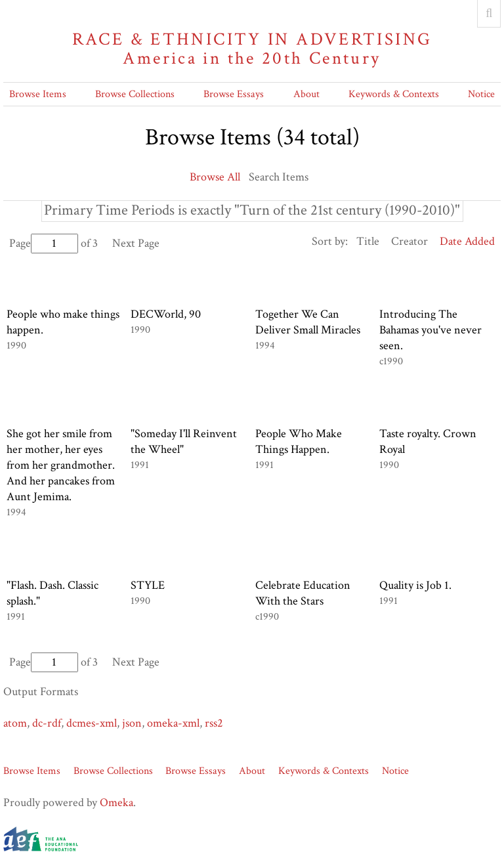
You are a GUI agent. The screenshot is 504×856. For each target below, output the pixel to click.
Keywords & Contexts (394, 94)
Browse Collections (135, 94)
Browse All (215, 177)
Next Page (136, 243)
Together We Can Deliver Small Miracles (308, 322)
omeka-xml (173, 723)
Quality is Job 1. (415, 585)
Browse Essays (234, 94)
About (306, 94)
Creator (409, 241)
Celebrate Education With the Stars (303, 593)
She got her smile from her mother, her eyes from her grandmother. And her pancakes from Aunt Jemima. (61, 465)
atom (15, 723)
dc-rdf (47, 723)
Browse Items (38, 94)
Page (44, 243)
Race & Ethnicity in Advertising (252, 49)
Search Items (279, 177)
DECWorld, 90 (166, 314)
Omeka (116, 802)
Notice (481, 94)
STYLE (148, 585)
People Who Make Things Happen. (299, 441)
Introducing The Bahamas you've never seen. (430, 330)
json (132, 723)
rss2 (214, 723)
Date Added (467, 241)
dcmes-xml (92, 723)
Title (368, 241)
